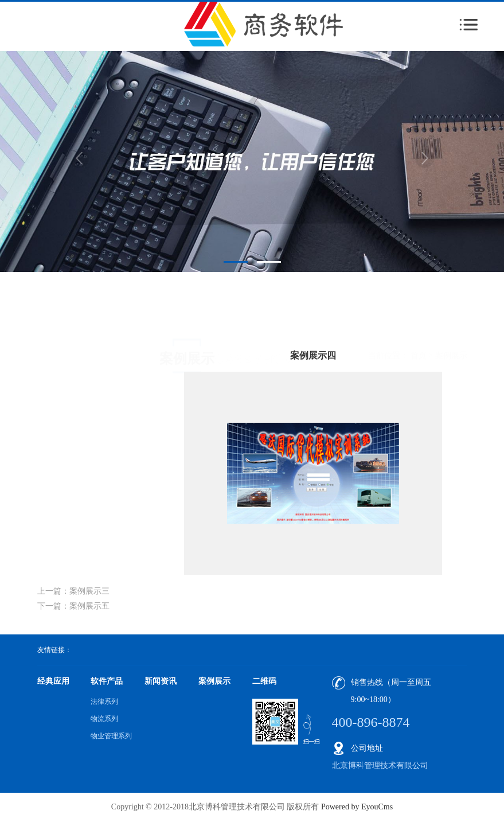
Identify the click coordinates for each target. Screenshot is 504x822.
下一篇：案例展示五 (73, 606)
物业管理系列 (111, 736)
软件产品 (107, 681)
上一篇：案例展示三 (73, 591)
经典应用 (53, 681)
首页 (419, 320)
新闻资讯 (161, 681)
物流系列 (104, 719)
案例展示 (451, 320)
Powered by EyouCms (356, 807)
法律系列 (104, 702)
